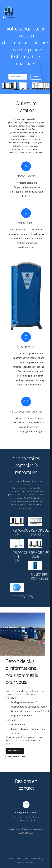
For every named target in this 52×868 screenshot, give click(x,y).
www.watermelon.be (26, 862)
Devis (36, 77)
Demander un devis (17, 756)
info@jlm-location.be (26, 813)
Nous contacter (18, 77)
